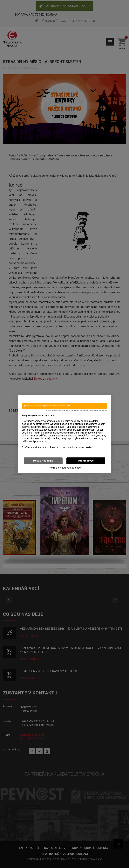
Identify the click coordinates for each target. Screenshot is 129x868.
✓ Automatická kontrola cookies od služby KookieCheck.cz (76, 411)
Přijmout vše (86, 461)
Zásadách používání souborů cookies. (71, 447)
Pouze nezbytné (43, 461)
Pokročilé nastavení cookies (65, 468)
